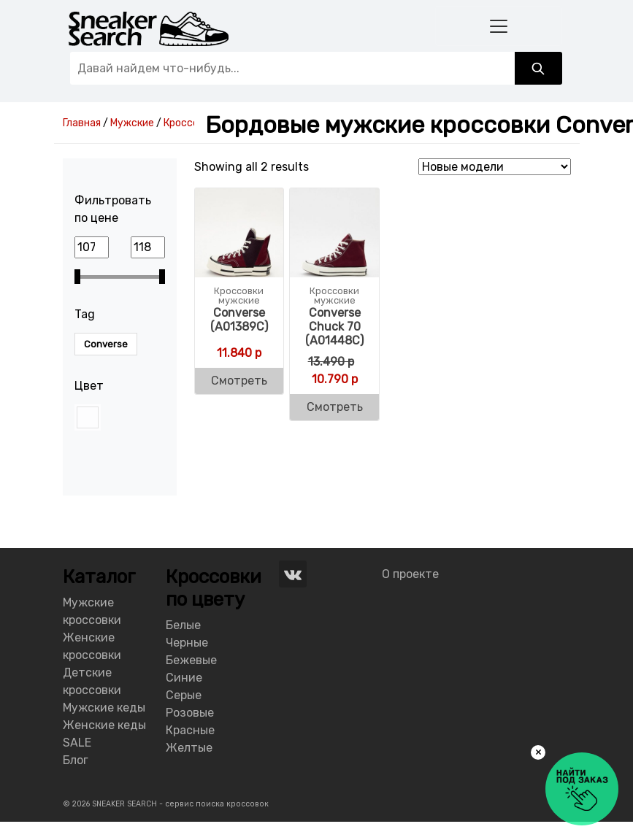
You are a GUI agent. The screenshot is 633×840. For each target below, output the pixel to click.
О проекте (410, 574)
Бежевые (191, 660)
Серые (184, 695)
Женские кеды (104, 725)
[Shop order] (495, 167)
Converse (106, 344)
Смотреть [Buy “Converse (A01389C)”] (239, 381)
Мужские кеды (104, 708)
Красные (190, 730)
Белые (183, 625)
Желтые (189, 748)
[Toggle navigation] (499, 26)
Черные (187, 643)
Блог (76, 760)
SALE (77, 743)
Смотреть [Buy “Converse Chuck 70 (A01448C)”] (335, 407)
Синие (184, 678)
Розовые (190, 713)
